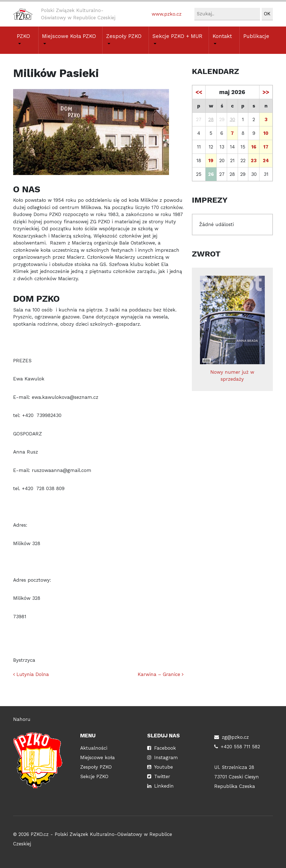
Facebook (165, 748)
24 (266, 160)
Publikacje (256, 36)
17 (266, 147)
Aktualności (94, 748)
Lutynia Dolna (31, 674)
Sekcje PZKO (94, 776)
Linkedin (164, 786)
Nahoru (22, 719)
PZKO (23, 36)
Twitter (162, 776)
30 (232, 119)
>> (266, 92)
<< (199, 92)
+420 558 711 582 (240, 747)
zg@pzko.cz (235, 737)
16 (254, 147)
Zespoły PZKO (124, 36)
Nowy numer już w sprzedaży (232, 329)
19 (211, 160)
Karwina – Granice (161, 674)
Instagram (166, 757)
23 (254, 160)
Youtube (164, 767)
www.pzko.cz (167, 14)
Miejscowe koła (97, 757)
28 (211, 119)
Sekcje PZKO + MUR (177, 36)
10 (266, 133)
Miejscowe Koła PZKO (69, 36)
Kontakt (222, 36)
